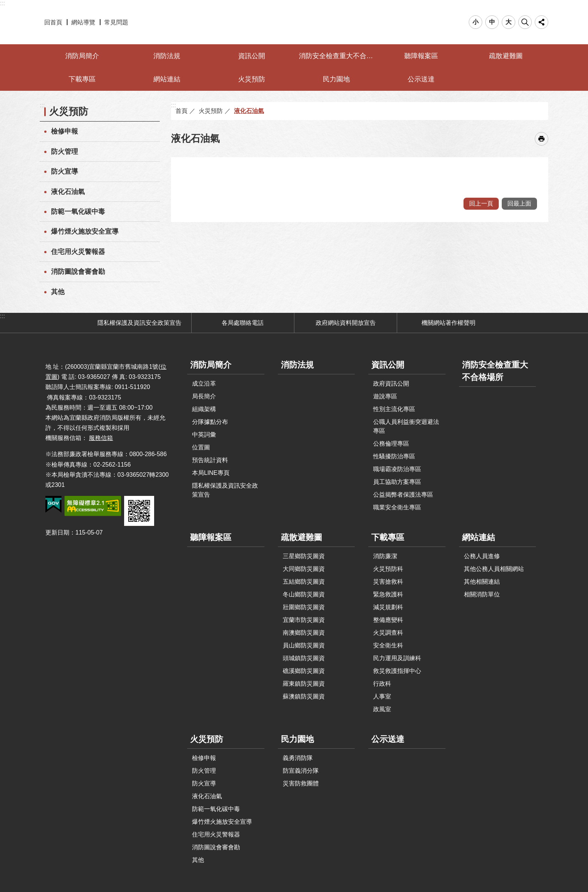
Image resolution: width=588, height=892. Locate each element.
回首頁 (53, 22)
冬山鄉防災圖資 (304, 594)
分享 (541, 22)
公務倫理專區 (391, 444)
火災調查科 (388, 633)
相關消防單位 (482, 594)
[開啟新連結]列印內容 (541, 139)
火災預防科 (388, 569)
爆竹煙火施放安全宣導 (85, 231)
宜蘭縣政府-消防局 (294, 22)
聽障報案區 (421, 56)
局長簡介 (204, 396)
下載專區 (82, 79)
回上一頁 (481, 203)
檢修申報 (64, 131)
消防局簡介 (82, 56)
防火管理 (64, 152)
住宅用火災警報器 (78, 252)
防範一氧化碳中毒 (78, 212)
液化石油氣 (68, 192)
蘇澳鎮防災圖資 (304, 696)
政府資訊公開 (391, 384)
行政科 (382, 684)
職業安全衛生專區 (397, 507)
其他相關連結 (482, 582)
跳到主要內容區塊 (4, 4)
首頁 (181, 111)
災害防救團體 (301, 783)
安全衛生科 (388, 645)
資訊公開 (252, 56)
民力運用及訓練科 (397, 658)
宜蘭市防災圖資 (304, 620)
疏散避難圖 (506, 56)
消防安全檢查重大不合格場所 (337, 56)
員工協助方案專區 (397, 482)
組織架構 (204, 409)
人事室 (382, 696)
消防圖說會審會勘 (78, 272)
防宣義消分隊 (301, 771)
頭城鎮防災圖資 (304, 658)
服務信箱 (101, 438)
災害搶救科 (388, 582)
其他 (58, 292)
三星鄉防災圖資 (304, 556)
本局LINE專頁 (211, 473)
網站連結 (167, 79)
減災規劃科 (388, 607)
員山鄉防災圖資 (304, 645)
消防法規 (167, 56)
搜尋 (525, 22)
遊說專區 (385, 396)
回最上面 (519, 203)
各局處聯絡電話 (243, 323)
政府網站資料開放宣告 (346, 323)
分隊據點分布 (210, 422)
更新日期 (57, 532)
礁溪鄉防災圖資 (304, 671)
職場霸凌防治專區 (397, 469)
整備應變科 (388, 620)
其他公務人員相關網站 (494, 569)
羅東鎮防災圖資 (304, 684)
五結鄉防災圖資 (304, 582)
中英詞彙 (204, 435)
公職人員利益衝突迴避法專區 (406, 426)
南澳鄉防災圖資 (304, 633)
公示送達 (421, 79)
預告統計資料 (210, 460)
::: (2, 3)
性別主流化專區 (394, 409)
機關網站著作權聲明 (448, 323)
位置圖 (201, 447)
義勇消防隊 (298, 758)
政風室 (382, 709)
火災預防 (252, 79)
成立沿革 (204, 384)
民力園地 (336, 79)
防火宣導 (64, 171)
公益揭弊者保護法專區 (403, 495)
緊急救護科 (388, 594)
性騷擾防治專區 (394, 456)
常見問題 (116, 22)
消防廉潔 (385, 556)
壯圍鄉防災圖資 (304, 607)
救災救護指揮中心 (397, 671)
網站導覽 (83, 22)
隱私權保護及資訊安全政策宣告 (139, 323)
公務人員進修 (482, 556)
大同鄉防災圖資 (304, 569)
